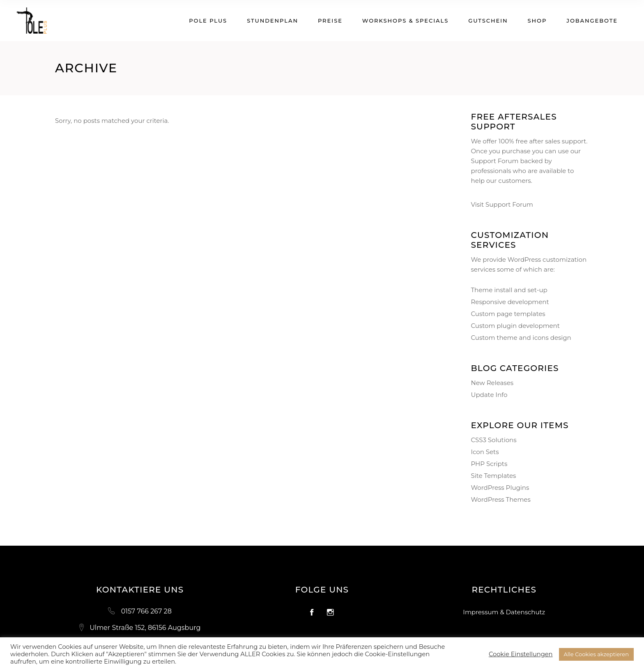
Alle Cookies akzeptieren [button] (596, 654)
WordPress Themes (501, 499)
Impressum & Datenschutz (504, 612)
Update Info (489, 395)
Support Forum (495, 161)
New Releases (492, 383)
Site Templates (494, 476)
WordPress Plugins (500, 488)
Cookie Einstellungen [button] (521, 654)
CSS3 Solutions (494, 440)
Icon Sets (485, 452)
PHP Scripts (489, 464)
